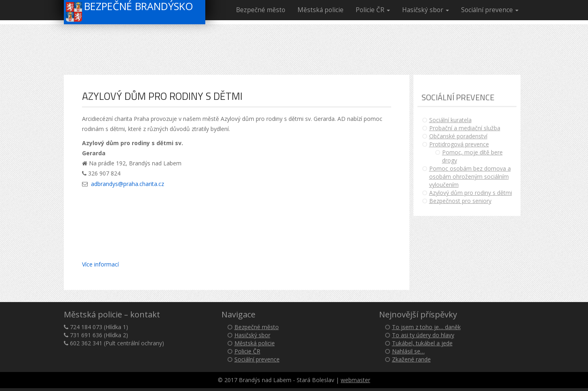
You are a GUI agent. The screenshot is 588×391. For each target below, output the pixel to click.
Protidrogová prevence (459, 144)
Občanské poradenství (458, 136)
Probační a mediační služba (465, 128)
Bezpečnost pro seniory (460, 201)
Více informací (100, 264)
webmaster (355, 380)
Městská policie (320, 10)
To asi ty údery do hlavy (423, 335)
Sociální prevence (490, 10)
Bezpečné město (261, 10)
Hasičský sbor (426, 10)
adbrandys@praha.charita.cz (128, 184)
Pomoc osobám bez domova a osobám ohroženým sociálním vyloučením (470, 176)
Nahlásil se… (408, 351)
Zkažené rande (411, 359)
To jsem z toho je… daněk (426, 327)
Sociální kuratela (450, 120)
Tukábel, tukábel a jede (422, 343)
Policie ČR (373, 10)
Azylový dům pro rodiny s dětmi (471, 193)
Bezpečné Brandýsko (130, 11)
